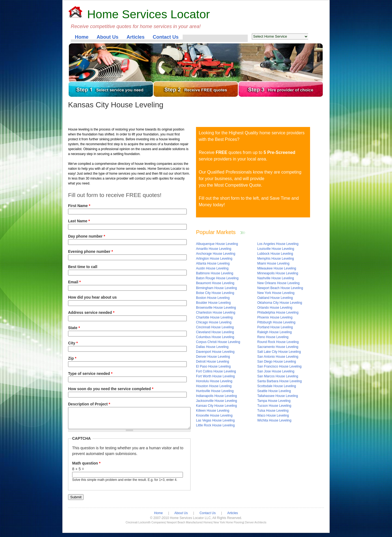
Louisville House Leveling (276, 249)
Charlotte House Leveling (214, 317)
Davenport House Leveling (215, 352)
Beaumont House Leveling (215, 283)
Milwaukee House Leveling (277, 268)
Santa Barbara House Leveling (279, 381)
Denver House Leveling (213, 357)
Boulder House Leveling (213, 303)
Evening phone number (91, 251)
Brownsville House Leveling (216, 308)
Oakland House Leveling (275, 298)
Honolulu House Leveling (214, 381)
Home (82, 37)
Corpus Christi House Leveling (218, 342)
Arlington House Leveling (214, 259)
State (74, 328)
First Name (79, 206)
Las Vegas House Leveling (215, 420)
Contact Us (166, 37)
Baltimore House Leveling (215, 273)
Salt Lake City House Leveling (279, 352)
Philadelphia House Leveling (278, 313)
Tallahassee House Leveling (278, 396)
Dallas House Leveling (212, 347)
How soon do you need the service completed (111, 389)
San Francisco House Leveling (279, 366)
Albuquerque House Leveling (217, 244)
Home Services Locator (148, 14)
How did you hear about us (92, 297)
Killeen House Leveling (213, 411)
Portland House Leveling (275, 327)
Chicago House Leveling (214, 322)
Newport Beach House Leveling (280, 288)
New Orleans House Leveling (278, 283)
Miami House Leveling (273, 263)
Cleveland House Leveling (215, 332)
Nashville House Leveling (276, 278)
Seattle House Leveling (274, 391)
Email (74, 282)
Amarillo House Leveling (214, 249)
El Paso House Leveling (213, 366)
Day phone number (87, 236)
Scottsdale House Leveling (277, 386)
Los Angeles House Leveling (278, 244)
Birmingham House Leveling (216, 288)
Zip (72, 358)
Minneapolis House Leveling (278, 273)
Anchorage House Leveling (216, 254)
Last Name (79, 221)
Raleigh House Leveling (275, 332)
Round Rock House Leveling (278, 342)
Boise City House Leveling (215, 293)
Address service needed (91, 313)
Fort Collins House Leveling (216, 371)
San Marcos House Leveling (278, 376)
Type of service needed (90, 374)
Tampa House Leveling (274, 401)
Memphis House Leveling (276, 259)
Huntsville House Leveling (215, 391)
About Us (108, 37)
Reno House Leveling (273, 337)
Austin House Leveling (212, 268)
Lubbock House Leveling (275, 254)
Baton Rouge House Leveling (217, 278)
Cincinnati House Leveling (215, 327)
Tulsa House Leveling (273, 411)
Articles (136, 37)
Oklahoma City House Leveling (280, 303)
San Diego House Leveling (277, 362)
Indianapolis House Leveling (216, 396)
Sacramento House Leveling (278, 347)
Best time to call (83, 267)
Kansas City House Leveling (216, 406)
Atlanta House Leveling (213, 263)
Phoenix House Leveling (275, 317)
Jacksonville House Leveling (217, 401)
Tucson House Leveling (274, 406)
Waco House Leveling (273, 415)
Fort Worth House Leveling (215, 376)
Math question (86, 467)
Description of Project (89, 404)
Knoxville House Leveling (214, 415)
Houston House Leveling (214, 386)
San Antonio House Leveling (278, 357)
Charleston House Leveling (216, 313)
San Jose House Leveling (276, 371)
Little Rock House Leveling (215, 425)
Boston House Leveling (213, 298)
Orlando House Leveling (275, 308)
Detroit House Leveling (212, 362)
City (73, 343)
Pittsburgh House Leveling (276, 322)
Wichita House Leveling (274, 420)
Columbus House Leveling (215, 337)
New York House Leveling (276, 293)
